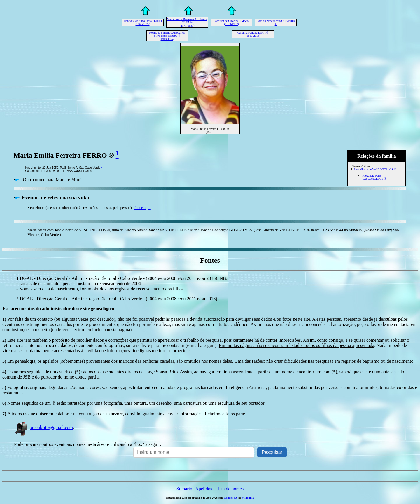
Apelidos (204, 489)
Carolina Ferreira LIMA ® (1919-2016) (253, 34)
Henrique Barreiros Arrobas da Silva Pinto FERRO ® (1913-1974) (167, 36)
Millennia (248, 498)
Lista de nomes (229, 489)
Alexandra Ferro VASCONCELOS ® (374, 177)
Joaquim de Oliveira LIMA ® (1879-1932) (231, 22)
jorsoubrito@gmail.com (43, 427)
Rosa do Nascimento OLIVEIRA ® (276, 22)
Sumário (184, 489)
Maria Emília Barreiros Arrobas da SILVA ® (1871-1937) (187, 22)
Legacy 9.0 (231, 498)
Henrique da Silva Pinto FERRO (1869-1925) (143, 22)
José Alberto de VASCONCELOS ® (375, 169)
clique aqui (142, 208)
